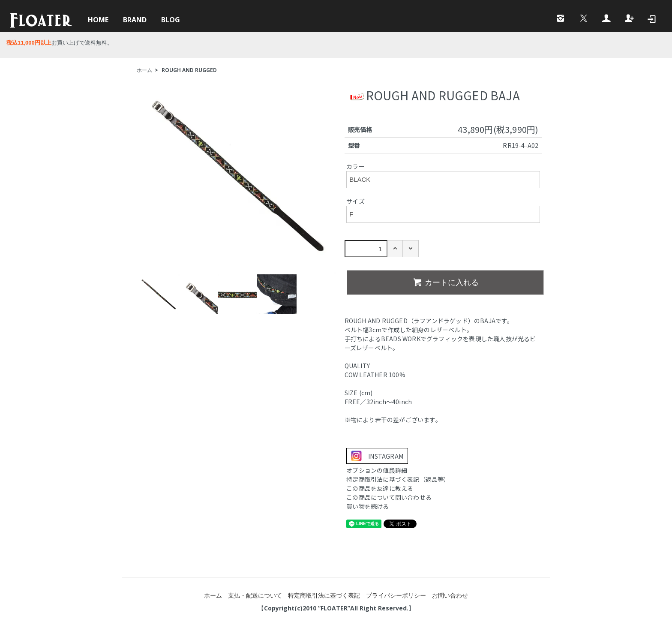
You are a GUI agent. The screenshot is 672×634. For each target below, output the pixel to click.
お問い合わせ (450, 595)
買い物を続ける (367, 506)
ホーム (144, 70)
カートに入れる (445, 282)
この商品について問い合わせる (389, 497)
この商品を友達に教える (380, 488)
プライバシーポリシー (396, 595)
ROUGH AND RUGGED (189, 70)
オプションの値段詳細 (377, 470)
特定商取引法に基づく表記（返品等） (398, 479)
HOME (98, 20)
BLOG (171, 20)
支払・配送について (255, 595)
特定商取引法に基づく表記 (324, 595)
